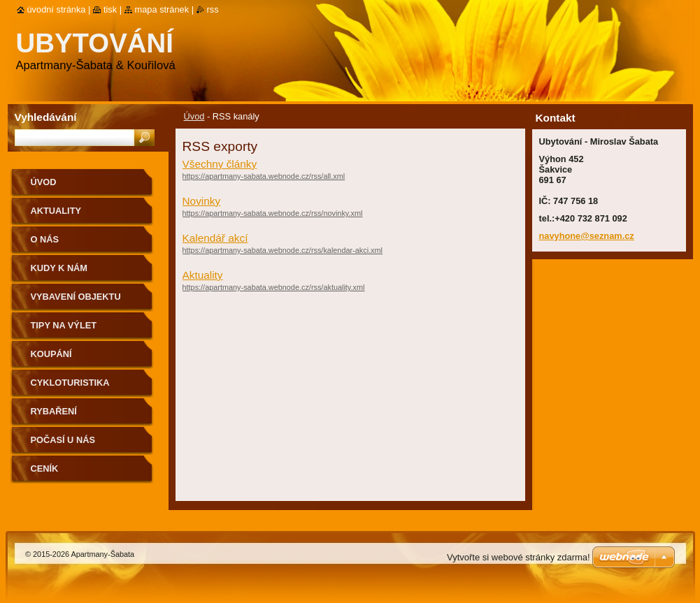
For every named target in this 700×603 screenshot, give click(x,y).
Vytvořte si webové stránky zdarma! (519, 557)
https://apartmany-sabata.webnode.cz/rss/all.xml (264, 176)
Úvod (194, 116)
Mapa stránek (162, 9)
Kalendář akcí (215, 238)
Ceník (45, 468)
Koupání (51, 354)
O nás (45, 239)
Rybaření (54, 411)
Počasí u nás (63, 440)
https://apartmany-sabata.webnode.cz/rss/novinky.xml (273, 213)
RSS (213, 9)
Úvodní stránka (57, 9)
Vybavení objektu (76, 297)
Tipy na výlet (64, 325)
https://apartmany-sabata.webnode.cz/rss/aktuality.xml (274, 287)
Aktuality (203, 275)
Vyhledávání (46, 117)
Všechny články (220, 164)
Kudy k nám (59, 268)
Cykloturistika (70, 383)
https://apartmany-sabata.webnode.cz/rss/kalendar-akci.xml (283, 250)
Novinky (202, 201)
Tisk (110, 9)
